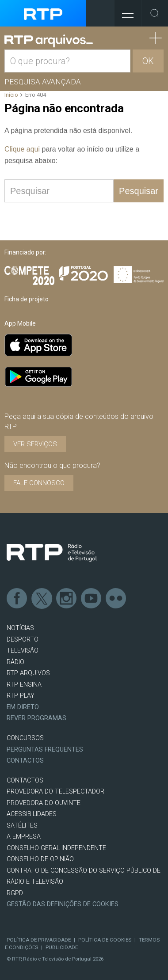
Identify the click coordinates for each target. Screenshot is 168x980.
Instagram (67, 599)
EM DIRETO (23, 707)
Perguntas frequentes (45, 750)
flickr (116, 599)
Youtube (92, 599)
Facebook (17, 599)
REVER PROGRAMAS (36, 718)
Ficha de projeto (27, 299)
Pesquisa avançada (43, 82)
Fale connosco (39, 483)
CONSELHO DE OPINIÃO (40, 859)
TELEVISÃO (23, 651)
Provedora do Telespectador (55, 792)
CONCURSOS (25, 738)
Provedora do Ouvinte (44, 803)
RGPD (15, 893)
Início (11, 95)
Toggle (155, 13)
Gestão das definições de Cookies (63, 904)
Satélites (22, 826)
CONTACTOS (25, 781)
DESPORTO (23, 640)
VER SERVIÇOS (35, 444)
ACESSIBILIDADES (32, 814)
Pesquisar (139, 191)
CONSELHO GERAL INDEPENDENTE (56, 848)
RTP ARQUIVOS (28, 673)
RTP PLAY (21, 696)
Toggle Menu (124, 10)
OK (148, 61)
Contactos (25, 761)
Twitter (42, 599)
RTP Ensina (24, 685)
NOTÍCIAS (20, 628)
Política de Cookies (105, 940)
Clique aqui (22, 149)
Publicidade (62, 947)
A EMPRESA (24, 837)
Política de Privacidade (39, 940)
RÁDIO (15, 662)
